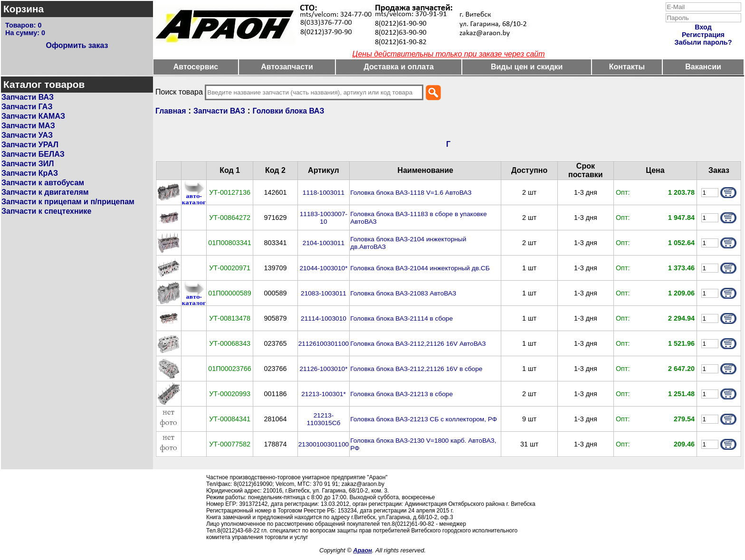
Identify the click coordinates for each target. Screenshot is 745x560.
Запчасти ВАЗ (28, 97)
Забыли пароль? (703, 42)
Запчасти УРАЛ (30, 145)
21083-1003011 (324, 293)
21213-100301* (324, 394)
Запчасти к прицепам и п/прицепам (68, 202)
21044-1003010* (323, 268)
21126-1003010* (323, 369)
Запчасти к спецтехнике (46, 211)
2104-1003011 (324, 243)
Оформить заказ (77, 45)
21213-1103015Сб (323, 419)
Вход (703, 27)
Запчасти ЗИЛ (28, 164)
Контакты (627, 67)
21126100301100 (324, 344)
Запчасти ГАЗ (27, 107)
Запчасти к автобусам (43, 183)
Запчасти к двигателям (45, 192)
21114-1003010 (324, 318)
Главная (171, 111)
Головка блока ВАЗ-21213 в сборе (401, 394)
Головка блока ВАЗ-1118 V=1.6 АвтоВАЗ (411, 193)
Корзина (24, 9)
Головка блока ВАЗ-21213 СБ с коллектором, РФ (424, 419)
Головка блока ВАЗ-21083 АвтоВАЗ (403, 293)
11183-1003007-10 (324, 218)
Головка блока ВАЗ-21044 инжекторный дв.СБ (420, 268)
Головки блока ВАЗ (289, 111)
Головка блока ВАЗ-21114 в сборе (401, 318)
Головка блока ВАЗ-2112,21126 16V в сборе (416, 369)
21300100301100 (324, 444)
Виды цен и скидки (527, 67)
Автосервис (196, 67)
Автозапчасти (287, 67)
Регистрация (703, 35)
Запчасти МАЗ (28, 126)
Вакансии (703, 67)
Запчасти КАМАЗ (33, 116)
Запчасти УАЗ (27, 135)
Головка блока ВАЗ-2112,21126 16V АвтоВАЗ (418, 344)
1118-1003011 (324, 193)
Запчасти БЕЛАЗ (33, 154)
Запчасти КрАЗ (30, 173)
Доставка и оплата (399, 67)
